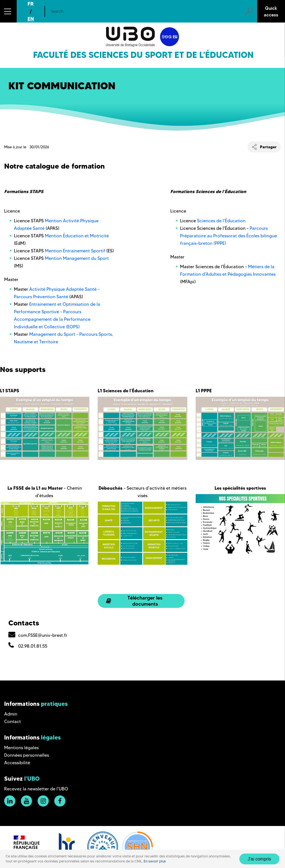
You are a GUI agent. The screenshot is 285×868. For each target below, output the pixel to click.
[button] (8, 11)
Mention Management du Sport (76, 258)
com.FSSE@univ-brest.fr (43, 635)
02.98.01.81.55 (33, 646)
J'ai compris (259, 859)
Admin (11, 714)
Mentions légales (21, 748)
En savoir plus (155, 861)
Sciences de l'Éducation (222, 221)
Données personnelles (27, 755)
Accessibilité (17, 763)
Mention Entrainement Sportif (75, 251)
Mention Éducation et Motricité (77, 236)
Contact (13, 722)
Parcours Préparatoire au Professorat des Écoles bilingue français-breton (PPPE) (229, 236)
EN (31, 19)
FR (31, 4)
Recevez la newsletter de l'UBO (36, 789)
